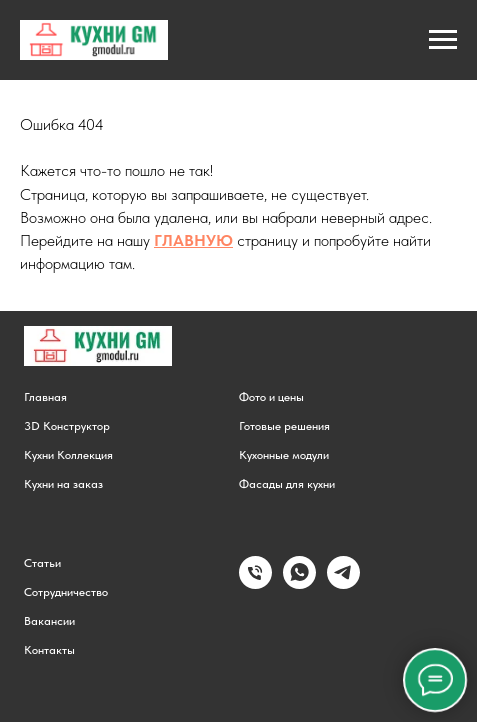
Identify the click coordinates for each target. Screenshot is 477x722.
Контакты (49, 650)
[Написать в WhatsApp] (299, 583)
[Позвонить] (255, 583)
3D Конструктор (67, 426)
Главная (45, 397)
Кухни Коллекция (68, 455)
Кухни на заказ (63, 484)
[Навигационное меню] (443, 40)
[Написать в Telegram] (343, 583)
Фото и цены (271, 397)
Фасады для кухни (287, 484)
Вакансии (49, 621)
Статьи (42, 563)
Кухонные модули (284, 455)
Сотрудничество (66, 592)
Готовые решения (284, 426)
